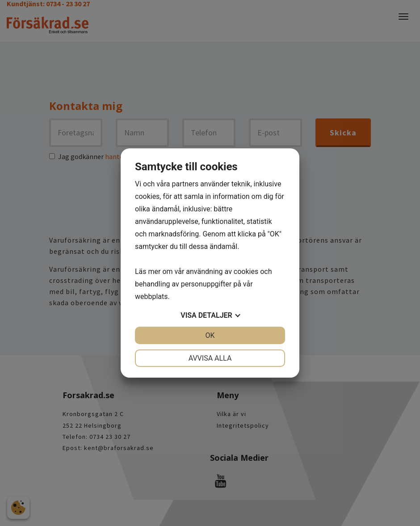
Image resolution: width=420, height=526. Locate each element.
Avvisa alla (210, 358)
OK (210, 335)
